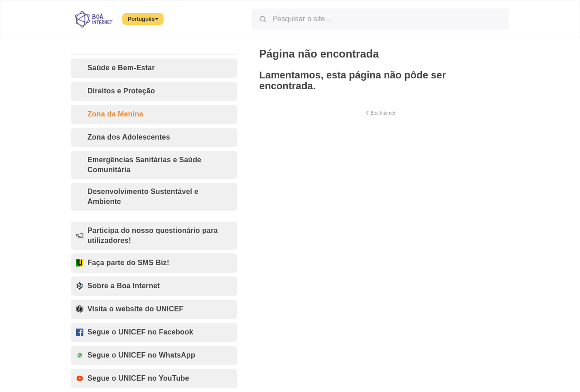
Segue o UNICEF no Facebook (135, 332)
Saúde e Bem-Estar (116, 68)
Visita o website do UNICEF (130, 309)
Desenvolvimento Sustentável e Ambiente (137, 196)
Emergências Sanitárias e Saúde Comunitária (139, 165)
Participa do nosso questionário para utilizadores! (147, 235)
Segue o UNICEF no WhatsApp (136, 356)
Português (143, 19)
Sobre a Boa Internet (118, 286)
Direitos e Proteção (116, 91)
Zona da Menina (110, 114)
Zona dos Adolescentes (123, 138)
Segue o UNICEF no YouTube (133, 379)
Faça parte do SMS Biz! (123, 263)
